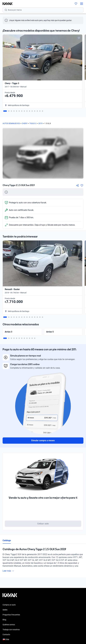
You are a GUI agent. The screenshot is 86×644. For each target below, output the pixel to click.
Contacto (6, 634)
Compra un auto (9, 605)
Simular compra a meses (43, 440)
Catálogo (7, 540)
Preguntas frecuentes (11, 615)
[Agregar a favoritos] (82, 185)
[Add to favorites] (79, 38)
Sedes (5, 610)
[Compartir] (77, 185)
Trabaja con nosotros (11, 630)
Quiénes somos (9, 625)
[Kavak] (6, 4)
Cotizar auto (43, 524)
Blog (4, 620)
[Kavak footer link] (10, 596)
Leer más (8, 571)
